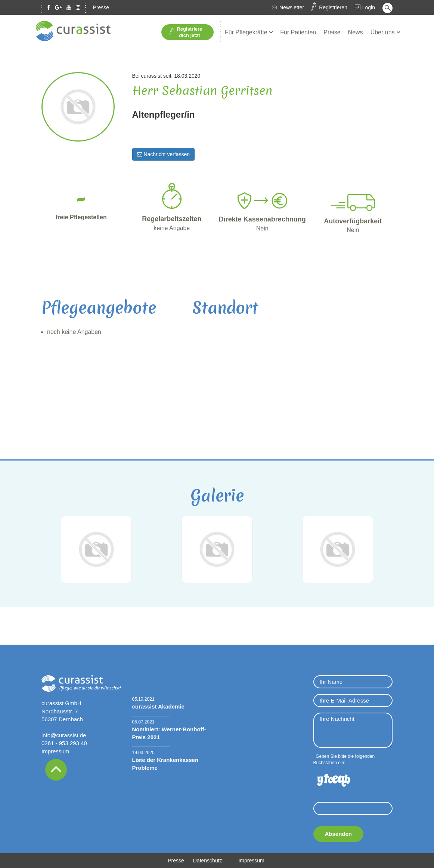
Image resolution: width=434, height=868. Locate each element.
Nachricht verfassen (164, 154)
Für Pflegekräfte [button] (247, 32)
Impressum (55, 751)
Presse (101, 7)
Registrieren (333, 7)
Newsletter (292, 7)
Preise (332, 32)
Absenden (339, 834)
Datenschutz (208, 861)
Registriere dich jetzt (186, 32)
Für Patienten (298, 32)
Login (369, 7)
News (356, 32)
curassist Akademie (158, 706)
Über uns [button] (383, 32)
